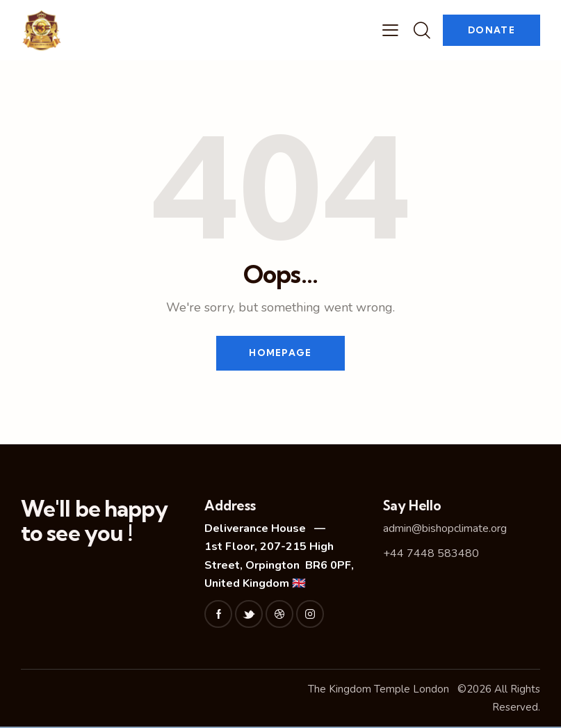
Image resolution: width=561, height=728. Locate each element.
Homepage (280, 353)
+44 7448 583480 (431, 554)
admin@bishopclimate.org (445, 529)
